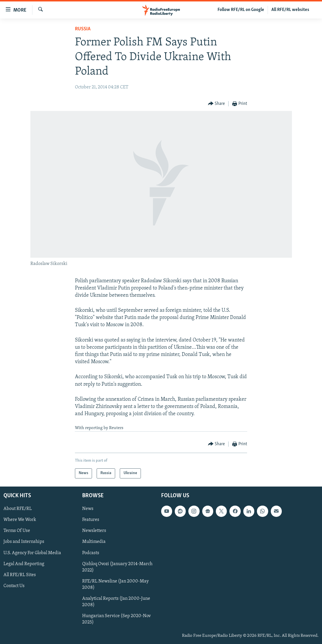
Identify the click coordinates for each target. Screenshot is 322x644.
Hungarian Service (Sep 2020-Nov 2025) (116, 619)
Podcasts (91, 553)
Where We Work (20, 520)
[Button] (217, 104)
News (88, 509)
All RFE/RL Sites (20, 575)
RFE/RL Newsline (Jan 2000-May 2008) (115, 584)
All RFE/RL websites (290, 10)
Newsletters (94, 531)
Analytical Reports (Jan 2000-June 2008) (116, 602)
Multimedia (94, 542)
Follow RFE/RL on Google (241, 10)
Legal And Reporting (24, 564)
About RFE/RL (18, 509)
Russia (83, 29)
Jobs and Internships (24, 542)
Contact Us (14, 586)
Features (91, 520)
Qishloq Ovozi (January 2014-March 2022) (117, 567)
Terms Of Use (17, 531)
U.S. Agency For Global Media (32, 553)
